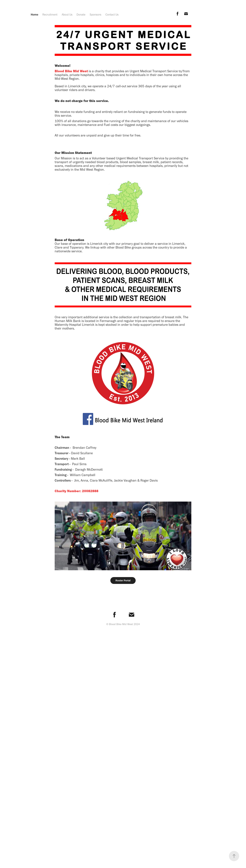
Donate (81, 15)
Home (35, 15)
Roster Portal (123, 580)
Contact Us (112, 15)
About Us (67, 15)
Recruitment (50, 15)
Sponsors (95, 15)
